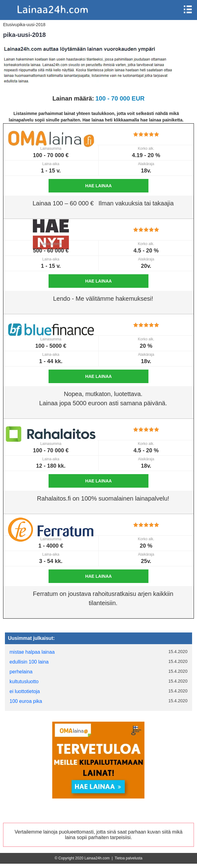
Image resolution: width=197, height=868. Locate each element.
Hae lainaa (98, 186)
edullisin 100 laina (29, 662)
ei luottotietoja (25, 691)
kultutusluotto (24, 682)
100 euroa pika (26, 701)
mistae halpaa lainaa (32, 652)
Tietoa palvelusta (128, 858)
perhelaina (21, 672)
